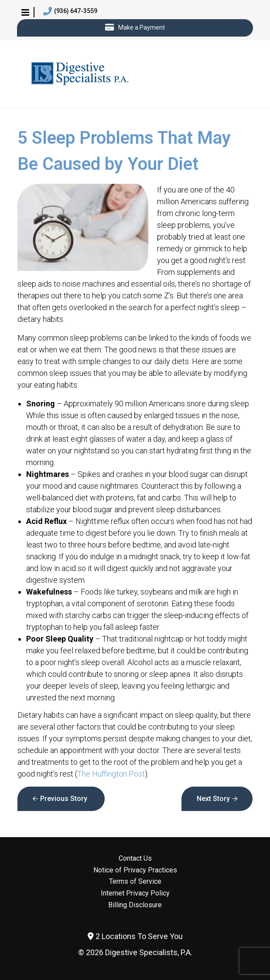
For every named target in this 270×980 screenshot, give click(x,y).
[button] (25, 12)
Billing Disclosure (135, 905)
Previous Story (64, 799)
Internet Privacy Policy (135, 893)
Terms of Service (135, 882)
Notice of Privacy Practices (135, 870)
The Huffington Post (111, 774)
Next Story (213, 799)
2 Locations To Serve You (135, 936)
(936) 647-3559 (70, 11)
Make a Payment (135, 28)
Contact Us (135, 858)
